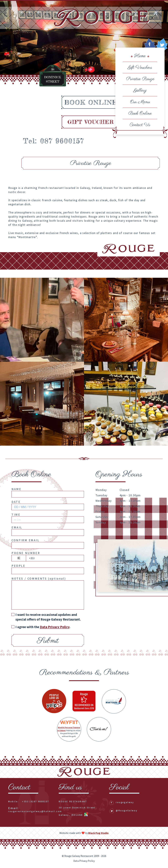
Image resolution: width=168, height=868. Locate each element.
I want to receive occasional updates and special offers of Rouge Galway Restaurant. (46, 617)
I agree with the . (41, 627)
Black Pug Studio (98, 833)
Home (140, 56)
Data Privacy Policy (55, 627)
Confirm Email (26, 540)
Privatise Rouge (140, 79)
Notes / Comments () (39, 579)
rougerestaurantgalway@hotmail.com (35, 810)
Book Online (140, 113)
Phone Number (26, 553)
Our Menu (140, 102)
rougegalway (122, 802)
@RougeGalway (123, 811)
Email (17, 527)
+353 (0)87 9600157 (36, 802)
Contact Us (140, 125)
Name (16, 489)
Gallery (140, 90)
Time (16, 515)
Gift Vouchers (140, 67)
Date (16, 502)
